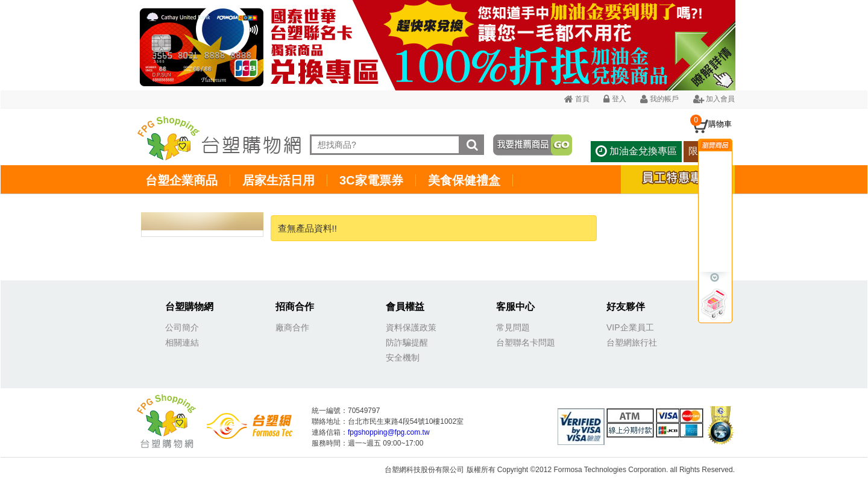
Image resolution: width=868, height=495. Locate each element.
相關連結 (182, 342)
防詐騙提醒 (407, 342)
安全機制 (403, 358)
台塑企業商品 (181, 180)
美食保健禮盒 (464, 180)
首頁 (577, 99)
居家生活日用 (278, 180)
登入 (615, 99)
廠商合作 (292, 327)
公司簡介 (182, 327)
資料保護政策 (411, 327)
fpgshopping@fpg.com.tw (389, 432)
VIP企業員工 (630, 327)
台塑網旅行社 (632, 342)
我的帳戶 (659, 99)
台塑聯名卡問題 (526, 342)
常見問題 (513, 327)
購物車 (720, 124)
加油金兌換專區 (636, 151)
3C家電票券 (371, 180)
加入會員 (714, 99)
